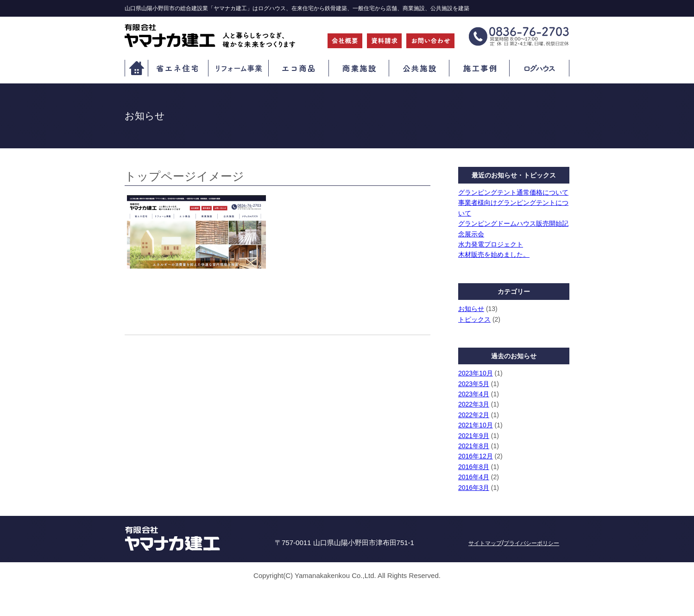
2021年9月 (474, 436)
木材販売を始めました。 (494, 254)
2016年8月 (474, 467)
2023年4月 (474, 394)
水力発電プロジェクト (491, 244)
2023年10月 (476, 373)
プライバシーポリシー (531, 543)
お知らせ (471, 309)
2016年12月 (476, 456)
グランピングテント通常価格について (513, 192)
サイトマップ (485, 543)
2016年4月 (474, 477)
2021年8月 (474, 446)
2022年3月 (474, 404)
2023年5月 (474, 384)
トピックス (474, 319)
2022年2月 (474, 415)
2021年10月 (476, 425)
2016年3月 (474, 488)
